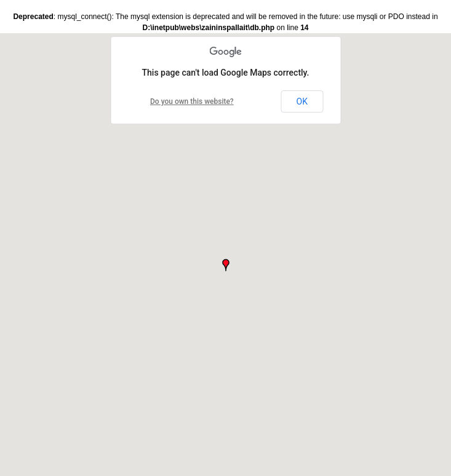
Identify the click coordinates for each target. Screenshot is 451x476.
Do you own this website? (192, 101)
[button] (226, 265)
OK (302, 101)
